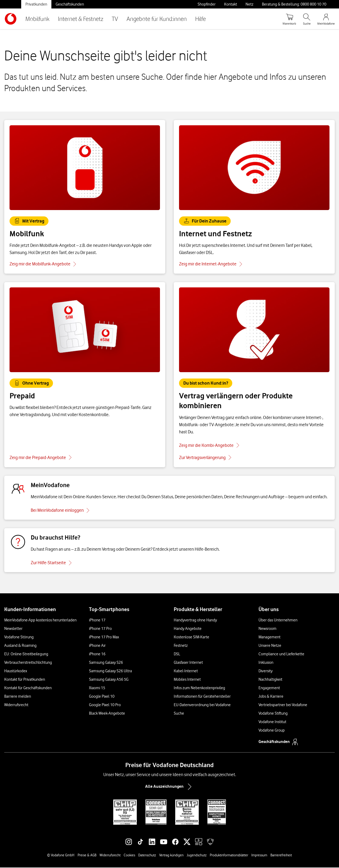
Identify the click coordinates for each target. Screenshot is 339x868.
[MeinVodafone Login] (326, 19)
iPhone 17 (97, 621)
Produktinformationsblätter (229, 856)
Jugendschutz (197, 856)
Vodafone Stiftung (273, 714)
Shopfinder (207, 4)
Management (269, 638)
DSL (177, 655)
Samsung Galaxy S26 (106, 663)
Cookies (129, 856)
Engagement (269, 688)
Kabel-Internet (186, 671)
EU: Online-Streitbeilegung (26, 655)
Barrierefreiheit (281, 856)
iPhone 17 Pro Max (104, 638)
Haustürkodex (16, 671)
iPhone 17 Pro (100, 629)
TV (115, 19)
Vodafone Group (272, 731)
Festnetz (181, 646)
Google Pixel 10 (102, 697)
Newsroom (267, 629)
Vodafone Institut (272, 722)
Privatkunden (36, 4)
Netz (249, 4)
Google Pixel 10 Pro (105, 705)
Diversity (266, 671)
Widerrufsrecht (16, 705)
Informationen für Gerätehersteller (202, 697)
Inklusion (266, 663)
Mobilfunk (37, 19)
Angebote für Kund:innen (157, 19)
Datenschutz (147, 856)
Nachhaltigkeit (270, 680)
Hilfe (200, 19)
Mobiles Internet (187, 680)
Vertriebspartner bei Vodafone (283, 705)
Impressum (259, 856)
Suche (179, 714)
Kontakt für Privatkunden (25, 680)
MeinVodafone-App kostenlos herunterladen (40, 621)
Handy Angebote (188, 629)
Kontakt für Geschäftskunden (28, 688)
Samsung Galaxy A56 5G (109, 680)
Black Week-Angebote (107, 714)
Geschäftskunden (70, 4)
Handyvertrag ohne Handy (195, 621)
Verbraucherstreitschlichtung (28, 663)
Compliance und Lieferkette (281, 655)
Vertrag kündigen (171, 856)
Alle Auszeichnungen (169, 787)
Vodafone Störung (19, 638)
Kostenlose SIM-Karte (191, 638)
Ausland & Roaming (20, 646)
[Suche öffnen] (307, 19)
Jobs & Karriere (271, 697)
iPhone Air (97, 646)
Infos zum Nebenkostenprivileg (199, 688)
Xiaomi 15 (97, 688)
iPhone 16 (97, 655)
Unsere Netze (270, 646)
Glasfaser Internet (188, 663)
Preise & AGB (87, 856)
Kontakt (231, 4)
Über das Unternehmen (278, 621)
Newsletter (13, 629)
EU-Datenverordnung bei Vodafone (202, 705)
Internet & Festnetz (81, 19)
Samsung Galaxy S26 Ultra (110, 671)
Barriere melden (18, 697)
